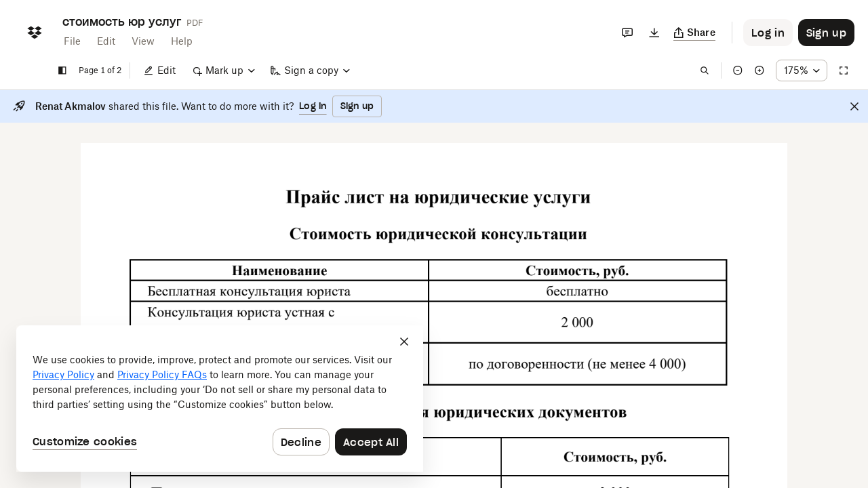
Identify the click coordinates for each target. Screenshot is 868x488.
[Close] (854, 106)
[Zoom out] (738, 70)
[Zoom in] (759, 70)
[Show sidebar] (62, 70)
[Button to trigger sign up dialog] (826, 33)
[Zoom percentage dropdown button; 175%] (802, 70)
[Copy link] (695, 33)
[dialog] (220, 399)
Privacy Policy (63, 374)
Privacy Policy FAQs (162, 374)
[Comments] (627, 33)
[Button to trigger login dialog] (768, 33)
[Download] (654, 33)
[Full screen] (844, 70)
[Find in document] (705, 70)
